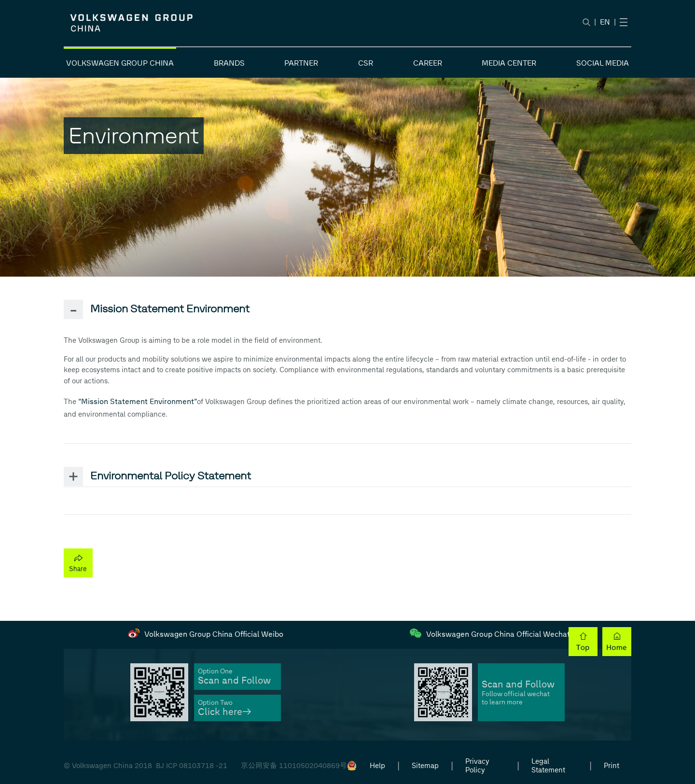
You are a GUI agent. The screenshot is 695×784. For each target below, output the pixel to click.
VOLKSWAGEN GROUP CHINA (120, 63)
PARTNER (301, 63)
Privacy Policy (477, 766)
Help (377, 766)
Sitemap (425, 766)
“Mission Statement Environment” (138, 401)
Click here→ (224, 712)
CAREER (428, 63)
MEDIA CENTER (509, 63)
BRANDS (229, 63)
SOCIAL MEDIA (603, 63)
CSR (366, 63)
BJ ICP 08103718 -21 (192, 766)
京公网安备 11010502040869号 (294, 766)
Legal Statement (548, 766)
